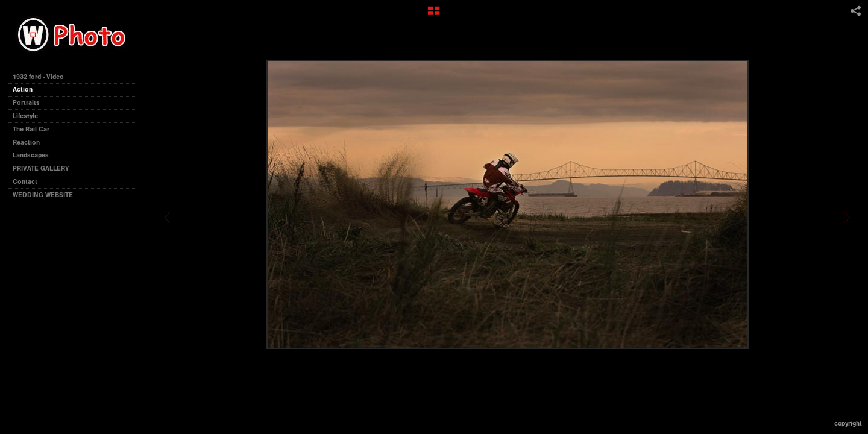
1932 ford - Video (38, 77)
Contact (25, 182)
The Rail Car (31, 129)
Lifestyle (25, 116)
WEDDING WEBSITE (43, 195)
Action (23, 90)
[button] (434, 15)
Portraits (26, 103)
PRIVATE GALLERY (41, 168)
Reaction (26, 143)
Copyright (848, 423)
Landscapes (31, 155)
